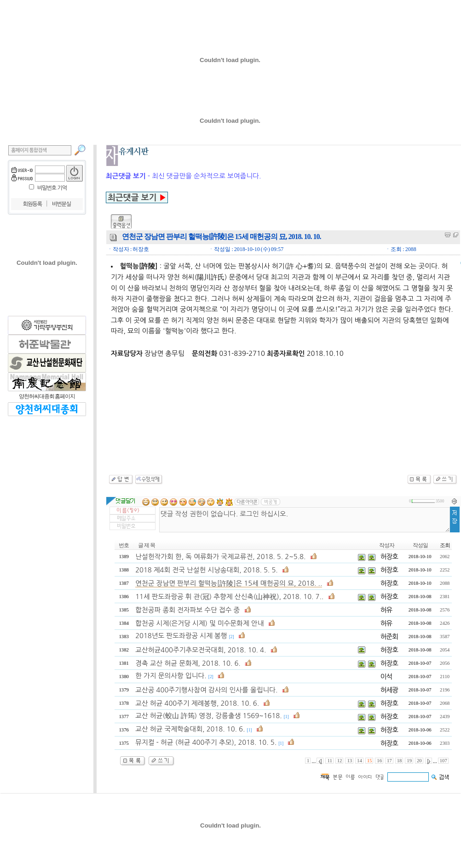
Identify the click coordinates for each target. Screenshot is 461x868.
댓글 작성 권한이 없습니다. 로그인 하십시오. (305, 520)
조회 (445, 545)
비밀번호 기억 (52, 188)
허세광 (389, 690)
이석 (386, 677)
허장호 (389, 557)
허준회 (389, 637)
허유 (386, 610)
